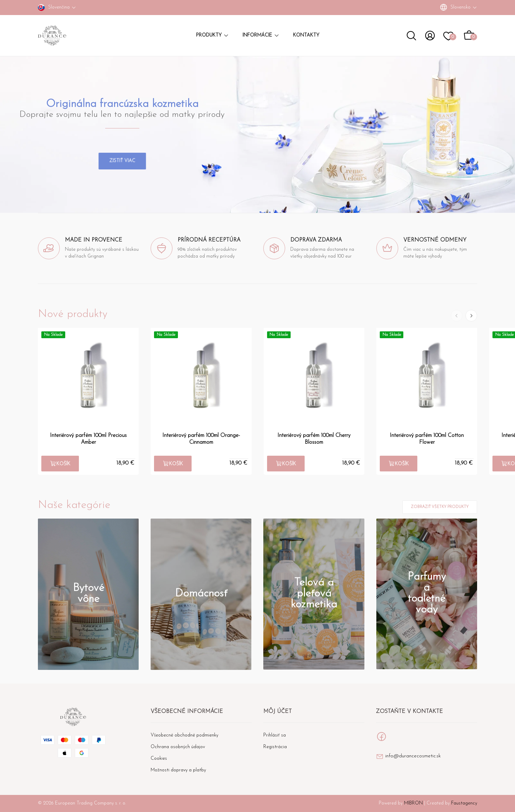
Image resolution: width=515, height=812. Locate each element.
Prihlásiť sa (275, 735)
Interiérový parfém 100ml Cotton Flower (427, 439)
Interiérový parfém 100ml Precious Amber (88, 439)
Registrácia (275, 747)
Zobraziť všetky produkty (440, 507)
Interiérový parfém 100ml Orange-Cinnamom (201, 439)
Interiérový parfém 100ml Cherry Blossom (314, 439)
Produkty (212, 36)
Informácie (261, 36)
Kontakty (306, 35)
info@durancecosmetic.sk (413, 756)
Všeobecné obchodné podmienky (184, 735)
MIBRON (413, 803)
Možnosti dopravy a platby (178, 770)
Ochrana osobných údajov (178, 747)
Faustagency (464, 803)
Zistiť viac (122, 152)
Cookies (159, 759)
